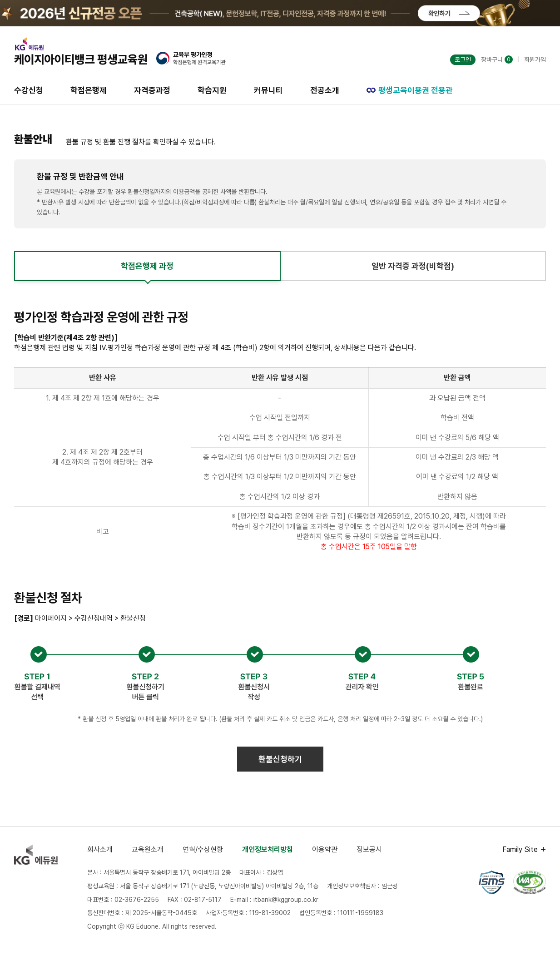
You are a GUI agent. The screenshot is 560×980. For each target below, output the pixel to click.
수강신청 (29, 90)
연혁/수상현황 (203, 849)
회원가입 (535, 59)
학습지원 (212, 90)
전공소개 (325, 90)
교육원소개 (148, 849)
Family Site (520, 849)
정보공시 (369, 849)
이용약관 (325, 849)
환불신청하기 (280, 759)
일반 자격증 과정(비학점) (413, 266)
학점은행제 (89, 90)
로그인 (463, 59)
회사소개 (100, 849)
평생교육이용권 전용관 (410, 90)
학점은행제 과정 (147, 266)
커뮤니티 (268, 90)
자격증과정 (152, 90)
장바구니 (497, 59)
